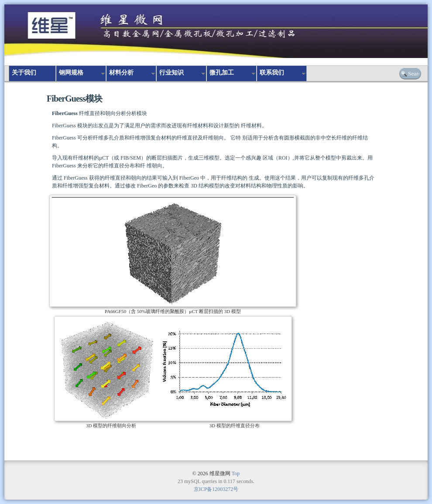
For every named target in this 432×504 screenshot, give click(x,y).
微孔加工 (222, 73)
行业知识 (171, 73)
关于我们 (24, 73)
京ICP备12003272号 (216, 489)
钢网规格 (71, 73)
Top (236, 473)
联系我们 (272, 73)
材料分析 (121, 73)
